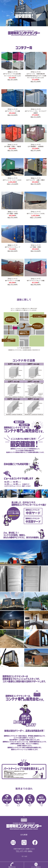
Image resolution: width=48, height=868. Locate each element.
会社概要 (24, 835)
